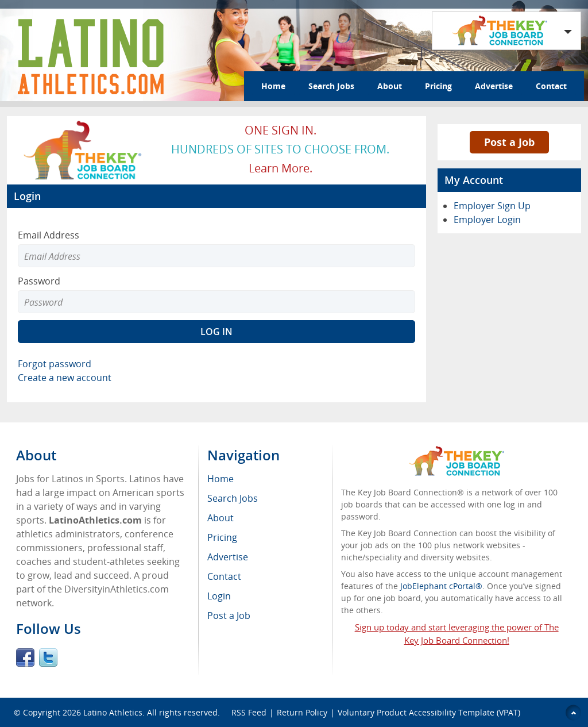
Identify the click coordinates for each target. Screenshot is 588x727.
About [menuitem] (220, 518)
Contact (551, 86)
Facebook (25, 657)
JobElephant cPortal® (441, 586)
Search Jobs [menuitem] (233, 498)
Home (273, 86)
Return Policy (302, 712)
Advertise (494, 86)
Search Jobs (331, 86)
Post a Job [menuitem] (229, 616)
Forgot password (55, 364)
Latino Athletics (113, 712)
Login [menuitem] (219, 596)
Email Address (49, 235)
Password (39, 281)
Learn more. (281, 168)
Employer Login (487, 220)
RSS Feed (249, 712)
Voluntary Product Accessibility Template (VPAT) (429, 712)
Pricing (438, 86)
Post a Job (509, 142)
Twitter (48, 657)
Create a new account (65, 378)
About (390, 86)
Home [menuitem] (220, 479)
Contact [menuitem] (224, 576)
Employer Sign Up (492, 206)
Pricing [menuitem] (222, 537)
